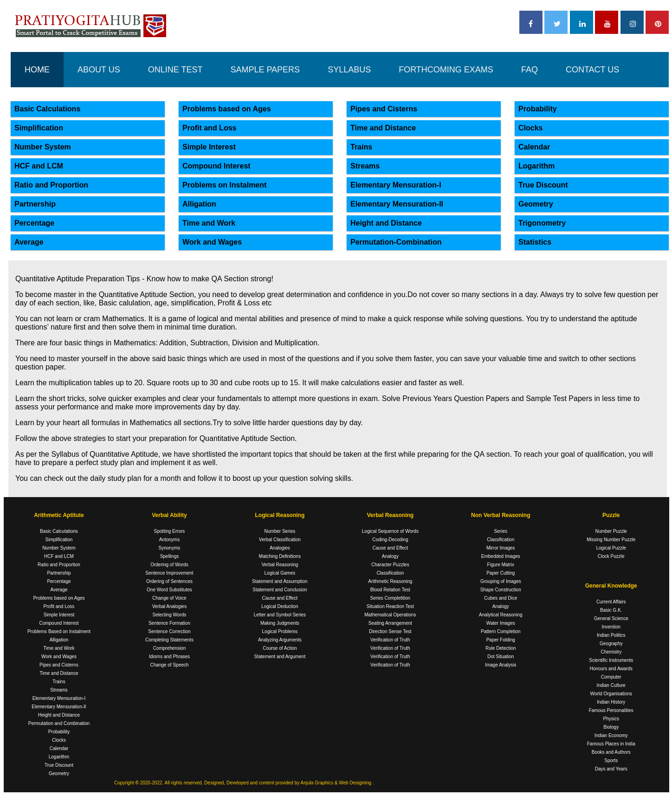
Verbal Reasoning (280, 565)
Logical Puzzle (611, 548)
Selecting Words (170, 615)
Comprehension (170, 648)
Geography (611, 644)
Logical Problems (280, 631)
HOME (37, 70)
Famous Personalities (611, 710)
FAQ (530, 70)
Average (29, 242)
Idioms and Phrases (169, 657)
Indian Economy (611, 735)
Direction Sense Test (390, 631)
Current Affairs (611, 602)
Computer (611, 677)
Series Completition (390, 598)
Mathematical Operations (390, 615)
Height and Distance (386, 223)
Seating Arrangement (390, 623)
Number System (43, 147)
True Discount (543, 185)
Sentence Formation (169, 623)
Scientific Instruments (611, 660)
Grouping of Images (501, 581)
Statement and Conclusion (280, 590)
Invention (611, 627)
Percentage (34, 223)
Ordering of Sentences (169, 581)
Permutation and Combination (59, 723)
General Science (611, 618)
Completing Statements (169, 640)
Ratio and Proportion (51, 185)
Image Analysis (501, 665)
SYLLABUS (349, 70)
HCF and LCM (39, 166)
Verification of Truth (390, 640)
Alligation (199, 204)
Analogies (280, 548)
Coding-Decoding (390, 540)
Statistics (535, 242)
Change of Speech (170, 665)
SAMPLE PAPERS (265, 70)
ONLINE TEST (175, 70)
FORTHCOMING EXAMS (446, 70)
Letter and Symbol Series (280, 615)
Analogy (390, 556)
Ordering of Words (169, 565)
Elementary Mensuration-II (397, 204)
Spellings (170, 556)
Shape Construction (501, 590)
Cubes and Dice (501, 598)
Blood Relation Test (390, 590)
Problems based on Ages (227, 109)
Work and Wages (212, 242)
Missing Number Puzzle (611, 540)
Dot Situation (501, 657)
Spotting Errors (170, 531)
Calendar (534, 147)
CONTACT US (592, 70)
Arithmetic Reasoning (390, 581)
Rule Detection (501, 648)
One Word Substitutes (169, 590)
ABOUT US (99, 70)
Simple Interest (209, 147)
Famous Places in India (611, 744)
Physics (611, 719)
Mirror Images (501, 548)
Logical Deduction (280, 606)
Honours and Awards (611, 669)
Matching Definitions (280, 556)
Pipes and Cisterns (384, 109)
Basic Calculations (47, 109)
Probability (538, 109)
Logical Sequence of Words (390, 531)
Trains (361, 147)
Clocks (530, 128)
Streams (365, 166)
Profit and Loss (209, 128)
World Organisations (611, 694)
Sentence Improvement (169, 573)
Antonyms (169, 540)
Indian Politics (611, 635)
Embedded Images (501, 556)
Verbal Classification (280, 540)
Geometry (536, 204)
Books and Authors (611, 752)
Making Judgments (280, 623)
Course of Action (280, 648)
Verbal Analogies (170, 606)
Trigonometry (542, 223)
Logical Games (280, 573)
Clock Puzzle (611, 556)
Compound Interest (216, 166)
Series (501, 531)
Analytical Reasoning (501, 615)
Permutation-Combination (396, 242)
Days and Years (611, 769)
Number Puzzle (611, 531)
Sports (611, 760)
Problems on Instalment (224, 185)
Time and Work (209, 223)
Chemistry (611, 652)
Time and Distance (383, 128)
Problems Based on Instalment (59, 631)
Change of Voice (169, 598)
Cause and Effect (280, 598)
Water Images (501, 623)
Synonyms (170, 548)
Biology (611, 727)
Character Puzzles (390, 565)
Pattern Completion (501, 631)
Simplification (39, 128)
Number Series (280, 531)
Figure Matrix (501, 565)
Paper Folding (501, 640)
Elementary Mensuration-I (396, 185)
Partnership (35, 204)
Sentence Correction (169, 631)
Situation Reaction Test (390, 606)
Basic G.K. (611, 610)
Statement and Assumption (280, 581)
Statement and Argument (280, 657)
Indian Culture (611, 685)
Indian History (611, 702)
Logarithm (536, 166)
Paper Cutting (501, 573)
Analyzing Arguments (280, 640)
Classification (390, 573)
